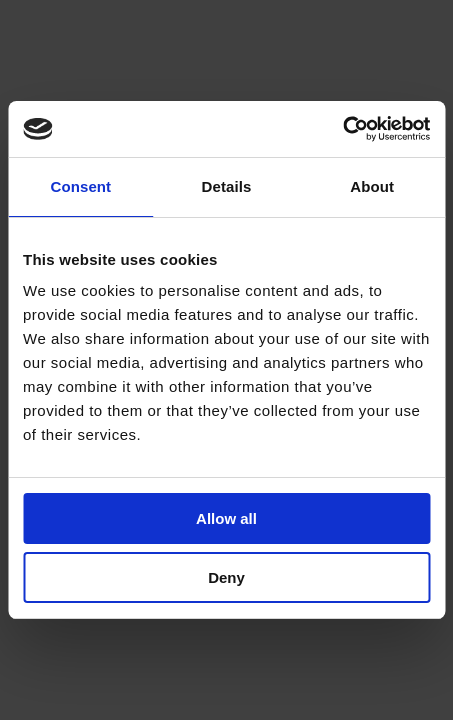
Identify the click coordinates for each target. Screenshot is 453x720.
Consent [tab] (80, 186)
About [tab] (372, 186)
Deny (226, 577)
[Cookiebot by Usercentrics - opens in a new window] (342, 129)
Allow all (226, 518)
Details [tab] (227, 186)
